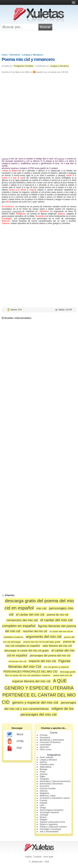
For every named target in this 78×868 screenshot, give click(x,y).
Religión (43, 820)
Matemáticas (46, 767)
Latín (42, 805)
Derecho (44, 791)
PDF (14, 748)
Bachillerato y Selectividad (52, 740)
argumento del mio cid (44, 637)
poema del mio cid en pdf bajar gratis (42, 642)
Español (43, 803)
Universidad (45, 745)
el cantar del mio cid (30, 614)
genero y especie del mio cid (35, 702)
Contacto (38, 857)
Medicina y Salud (48, 796)
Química (44, 774)
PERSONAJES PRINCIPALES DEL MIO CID (30, 672)
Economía (44, 786)
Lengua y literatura (32, 55)
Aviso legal (48, 857)
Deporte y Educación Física (52, 822)
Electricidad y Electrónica (51, 784)
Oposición (44, 747)
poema (5, 159)
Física (43, 772)
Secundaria (45, 738)
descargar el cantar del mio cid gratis (27, 651)
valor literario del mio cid (57, 646)
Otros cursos (46, 749)
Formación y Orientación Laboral (55, 798)
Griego (43, 808)
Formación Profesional (50, 742)
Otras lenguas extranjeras (52, 810)
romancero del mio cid (22, 620)
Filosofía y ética (47, 765)
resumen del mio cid (35, 631)
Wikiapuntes (37, 862)
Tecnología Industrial (49, 812)
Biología (43, 769)
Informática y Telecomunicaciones (55, 781)
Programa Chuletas (24, 66)
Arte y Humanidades (49, 832)
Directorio (15, 55)
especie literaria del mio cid (31, 681)
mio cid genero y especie (56, 667)
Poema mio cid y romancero (28, 59)
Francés (43, 800)
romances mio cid (17, 661)
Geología (44, 815)
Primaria (44, 735)
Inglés (43, 777)
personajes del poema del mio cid (50, 656)
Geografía (44, 779)
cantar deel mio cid (62, 675)
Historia (43, 762)
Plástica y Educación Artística (53, 827)
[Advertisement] (39, 42)
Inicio (5, 55)
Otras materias (47, 757)
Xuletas (28, 857)
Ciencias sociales (48, 788)
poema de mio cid (58, 615)
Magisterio (44, 793)
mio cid (41, 608)
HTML (16, 741)
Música (43, 817)
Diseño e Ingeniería (49, 824)
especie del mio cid (42, 661)
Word (15, 735)
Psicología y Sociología (50, 829)
